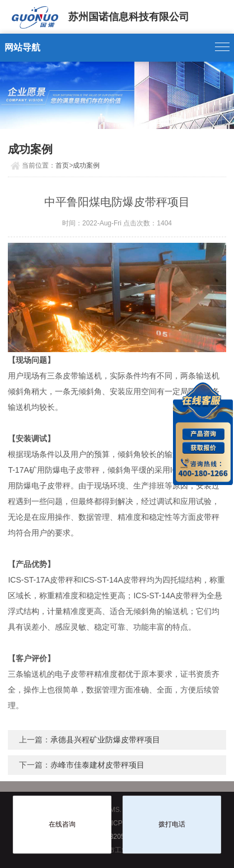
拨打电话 (172, 824)
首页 (62, 165)
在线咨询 (62, 824)
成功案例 (86, 165)
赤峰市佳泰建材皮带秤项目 (97, 765)
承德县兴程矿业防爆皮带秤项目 (105, 740)
